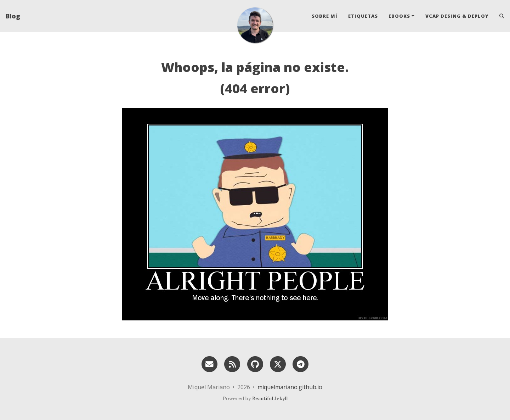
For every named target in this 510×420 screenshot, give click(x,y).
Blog (13, 16)
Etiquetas (363, 16)
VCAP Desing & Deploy (457, 16)
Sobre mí (325, 16)
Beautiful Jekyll (270, 398)
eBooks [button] (399, 16)
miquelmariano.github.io (290, 387)
